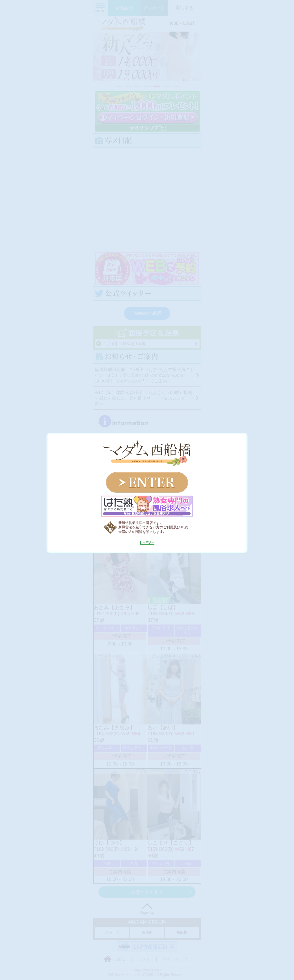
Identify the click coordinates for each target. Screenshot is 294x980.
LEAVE (147, 543)
